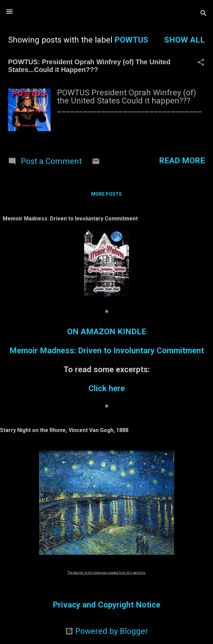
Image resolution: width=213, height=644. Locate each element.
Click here (107, 388)
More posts (106, 194)
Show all (184, 40)
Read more (182, 161)
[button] (201, 63)
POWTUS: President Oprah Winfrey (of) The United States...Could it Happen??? (89, 66)
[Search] (204, 14)
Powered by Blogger (107, 631)
